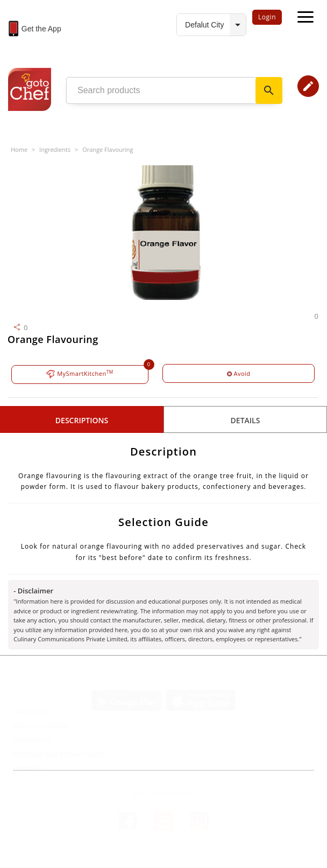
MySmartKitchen (80, 374)
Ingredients (55, 149)
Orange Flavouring (108, 149)
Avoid (239, 373)
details (246, 420)
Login (267, 17)
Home (19, 149)
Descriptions (82, 420)
